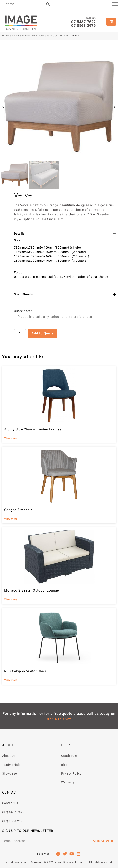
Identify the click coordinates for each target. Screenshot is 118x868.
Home (6, 36)
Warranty (68, 782)
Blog (64, 765)
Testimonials (11, 765)
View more (11, 438)
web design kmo (16, 862)
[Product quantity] (20, 334)
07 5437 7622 (84, 22)
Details (19, 234)
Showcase (9, 773)
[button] (3, 107)
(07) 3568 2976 (13, 821)
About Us (9, 756)
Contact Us (10, 803)
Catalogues (69, 756)
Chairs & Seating (24, 36)
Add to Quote (43, 334)
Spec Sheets (23, 295)
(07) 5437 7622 (13, 812)
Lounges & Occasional (53, 36)
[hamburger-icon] (115, 5)
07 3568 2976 (84, 26)
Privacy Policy (71, 773)
